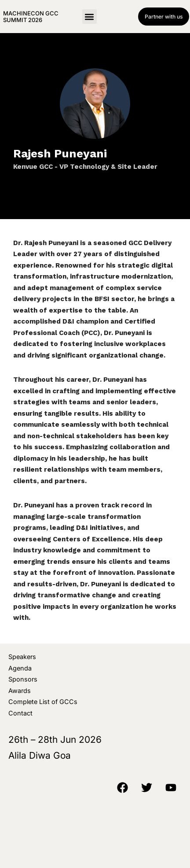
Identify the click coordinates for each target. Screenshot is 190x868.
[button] (90, 17)
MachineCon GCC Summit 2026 (31, 16)
